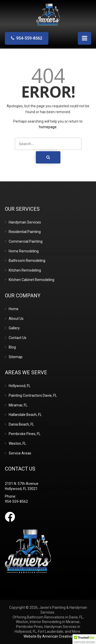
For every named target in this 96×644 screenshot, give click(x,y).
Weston (22, 622)
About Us (16, 319)
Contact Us (18, 338)
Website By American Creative (48, 636)
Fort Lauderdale (51, 631)
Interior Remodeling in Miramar (55, 622)
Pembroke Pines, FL (25, 434)
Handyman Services (25, 222)
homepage (48, 127)
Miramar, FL (18, 405)
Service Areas (20, 453)
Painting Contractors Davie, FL (33, 395)
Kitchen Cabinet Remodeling (31, 280)
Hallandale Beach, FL (25, 415)
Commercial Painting (26, 241)
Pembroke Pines (29, 627)
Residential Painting (25, 232)
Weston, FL (17, 443)
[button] (84, 639)
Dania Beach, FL (21, 424)
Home (14, 309)
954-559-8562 (29, 38)
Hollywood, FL (20, 386)
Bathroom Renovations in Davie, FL (55, 617)
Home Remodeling (24, 251)
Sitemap (16, 357)
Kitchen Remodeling (25, 270)
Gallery (14, 328)
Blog (12, 347)
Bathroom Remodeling (27, 261)
